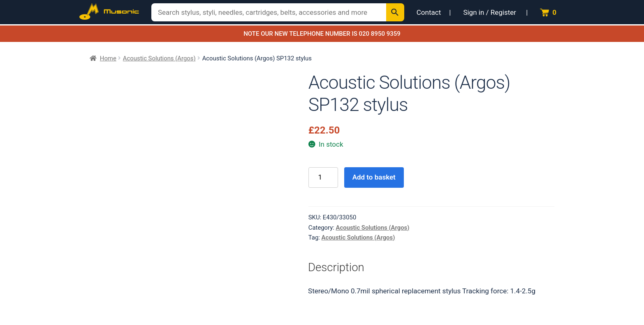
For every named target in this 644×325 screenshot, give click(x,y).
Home (108, 58)
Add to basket (374, 177)
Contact (429, 12)
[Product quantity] (323, 178)
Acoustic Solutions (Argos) (159, 58)
